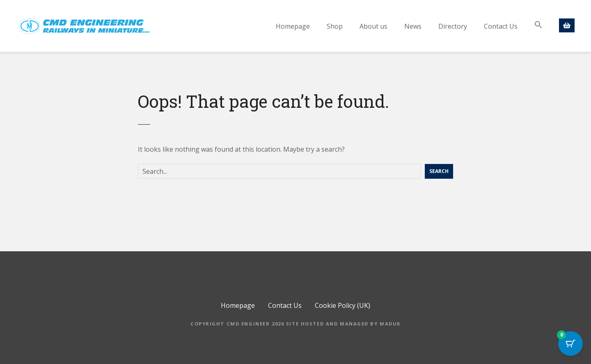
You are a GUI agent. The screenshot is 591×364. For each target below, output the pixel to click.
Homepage (293, 26)
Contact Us (501, 26)
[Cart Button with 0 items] (570, 344)
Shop (335, 26)
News (413, 26)
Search (439, 171)
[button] (538, 25)
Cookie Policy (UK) (342, 305)
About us (373, 26)
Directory (453, 26)
